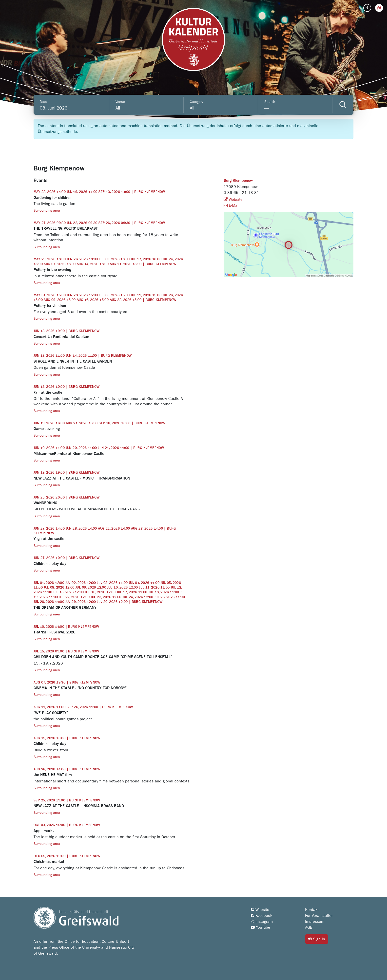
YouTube (261, 927)
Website (233, 200)
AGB (309, 927)
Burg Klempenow (238, 181)
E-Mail (232, 205)
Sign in (317, 939)
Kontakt (312, 910)
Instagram (262, 922)
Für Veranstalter (319, 916)
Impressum (315, 922)
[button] (379, 8)
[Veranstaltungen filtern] (343, 105)
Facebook (261, 916)
